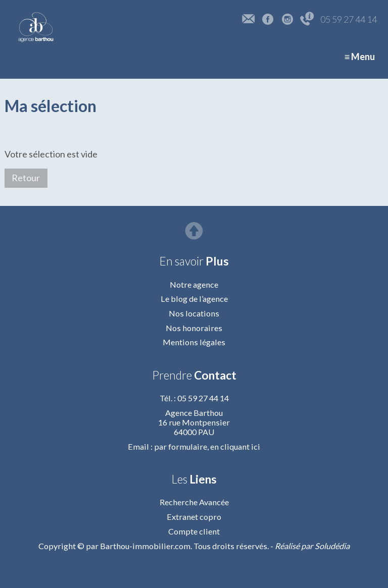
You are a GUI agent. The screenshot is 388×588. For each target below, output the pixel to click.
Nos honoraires (194, 328)
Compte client (194, 531)
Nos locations (194, 313)
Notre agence (194, 284)
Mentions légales (194, 342)
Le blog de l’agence (194, 299)
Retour (26, 178)
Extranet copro (194, 517)
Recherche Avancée (194, 502)
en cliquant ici (235, 446)
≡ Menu (360, 57)
